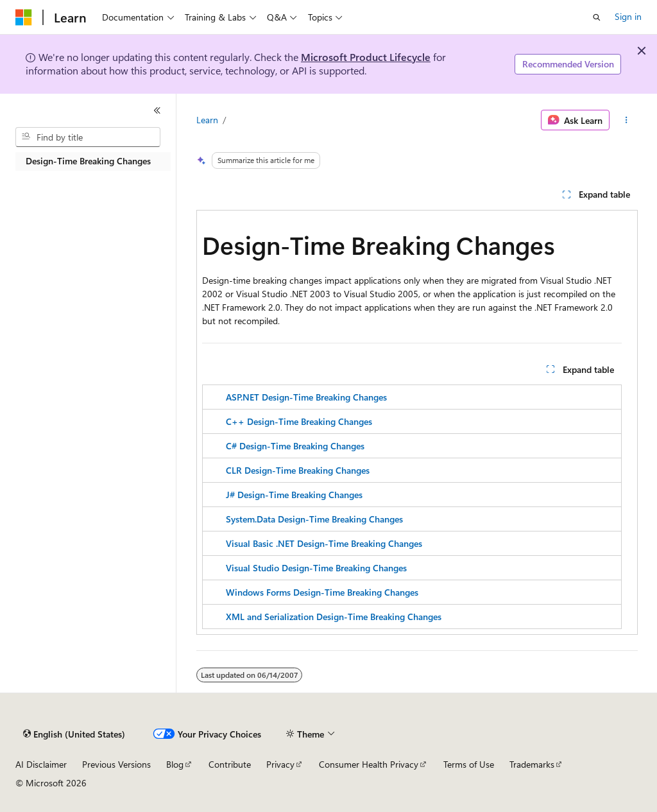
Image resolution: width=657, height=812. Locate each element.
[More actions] (626, 120)
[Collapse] (157, 110)
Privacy (280, 764)
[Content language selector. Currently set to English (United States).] (74, 734)
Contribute (230, 764)
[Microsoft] (24, 17)
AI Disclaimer (41, 764)
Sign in (628, 16)
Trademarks (532, 764)
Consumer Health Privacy (369, 764)
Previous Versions (116, 764)
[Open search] (597, 17)
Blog (175, 764)
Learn (207, 120)
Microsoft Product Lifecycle (366, 57)
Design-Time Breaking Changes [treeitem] (88, 161)
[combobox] (88, 137)
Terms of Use (469, 764)
